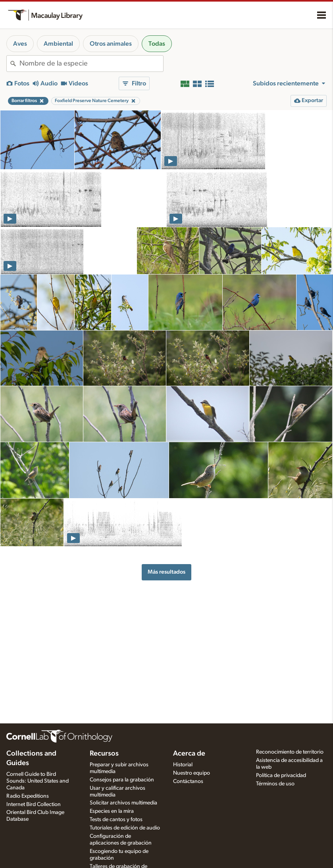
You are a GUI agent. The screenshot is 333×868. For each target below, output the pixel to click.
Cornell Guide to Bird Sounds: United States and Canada (38, 781)
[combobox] (91, 64)
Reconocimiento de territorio (290, 752)
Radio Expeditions (28, 796)
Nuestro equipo (192, 773)
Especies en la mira (112, 811)
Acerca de (189, 754)
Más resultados (166, 572)
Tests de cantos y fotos (116, 820)
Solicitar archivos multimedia (123, 803)
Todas (157, 44)
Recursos (104, 754)
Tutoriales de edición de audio (125, 828)
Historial (183, 765)
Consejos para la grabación (122, 780)
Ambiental (58, 44)
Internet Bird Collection (34, 804)
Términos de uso (275, 784)
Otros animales (111, 44)
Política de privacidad (281, 775)
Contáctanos (188, 781)
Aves (20, 44)
